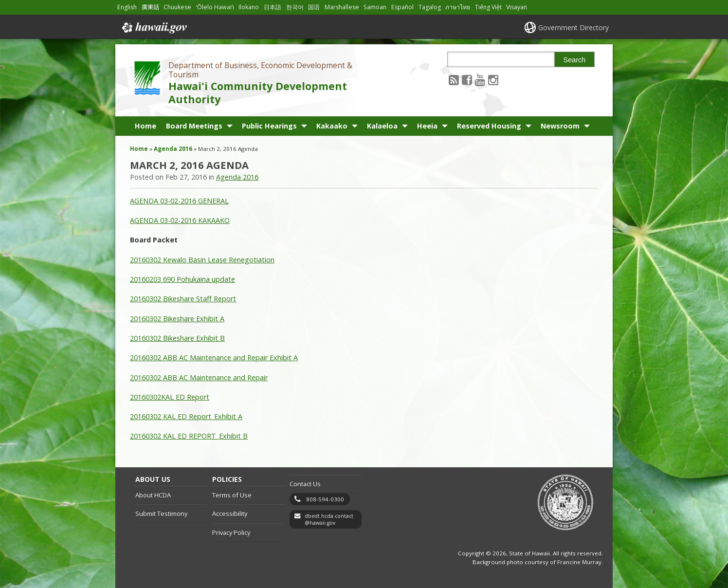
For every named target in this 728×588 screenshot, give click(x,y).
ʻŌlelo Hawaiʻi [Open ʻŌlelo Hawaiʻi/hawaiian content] (215, 7)
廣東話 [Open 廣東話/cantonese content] (150, 7)
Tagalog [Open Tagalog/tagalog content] (430, 7)
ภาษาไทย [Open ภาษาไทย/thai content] (458, 7)
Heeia (427, 126)
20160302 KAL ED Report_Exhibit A (186, 416)
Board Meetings (194, 126)
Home (146, 126)
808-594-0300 (325, 499)
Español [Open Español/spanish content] (402, 7)
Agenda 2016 (173, 149)
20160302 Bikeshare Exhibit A (177, 319)
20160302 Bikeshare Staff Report (183, 299)
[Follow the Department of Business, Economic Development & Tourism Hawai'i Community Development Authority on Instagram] (493, 80)
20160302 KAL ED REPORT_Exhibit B (189, 436)
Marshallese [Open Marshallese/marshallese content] (342, 7)
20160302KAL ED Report (170, 397)
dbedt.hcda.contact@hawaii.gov (329, 520)
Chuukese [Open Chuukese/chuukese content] (177, 7)
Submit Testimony (161, 514)
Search (575, 60)
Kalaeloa (382, 126)
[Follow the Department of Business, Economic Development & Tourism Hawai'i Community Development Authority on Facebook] (467, 80)
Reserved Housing (489, 126)
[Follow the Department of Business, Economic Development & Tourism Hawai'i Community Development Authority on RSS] (454, 80)
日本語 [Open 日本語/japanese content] (273, 7)
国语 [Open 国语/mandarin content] (314, 7)
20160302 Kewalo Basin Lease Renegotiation (202, 260)
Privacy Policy (231, 533)
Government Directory (573, 28)
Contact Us (305, 484)
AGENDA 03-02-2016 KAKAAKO (180, 220)
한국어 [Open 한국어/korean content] (295, 7)
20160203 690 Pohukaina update (182, 279)
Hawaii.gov (154, 28)
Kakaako (332, 126)
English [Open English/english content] (127, 7)
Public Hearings (269, 126)
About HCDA (153, 495)
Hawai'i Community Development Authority (258, 92)
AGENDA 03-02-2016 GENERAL (179, 201)
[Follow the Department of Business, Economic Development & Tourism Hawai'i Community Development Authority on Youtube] (480, 80)
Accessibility (230, 514)
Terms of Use (232, 495)
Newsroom (560, 126)
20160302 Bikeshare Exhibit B (177, 338)
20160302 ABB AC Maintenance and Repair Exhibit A (214, 358)
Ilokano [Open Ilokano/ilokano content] (249, 7)
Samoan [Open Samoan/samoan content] (375, 7)
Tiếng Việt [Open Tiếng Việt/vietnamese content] (488, 7)
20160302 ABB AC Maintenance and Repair (199, 377)
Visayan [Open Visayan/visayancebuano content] (517, 7)
